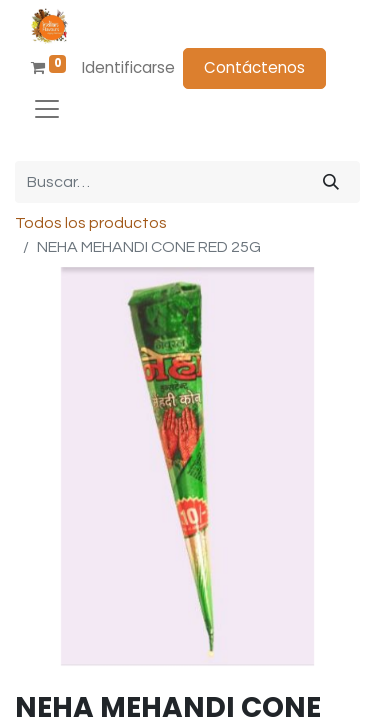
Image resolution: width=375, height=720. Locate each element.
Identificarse (128, 67)
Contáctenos (254, 67)
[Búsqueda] (331, 182)
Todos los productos (91, 223)
